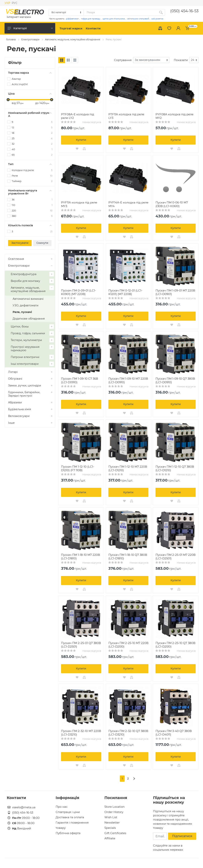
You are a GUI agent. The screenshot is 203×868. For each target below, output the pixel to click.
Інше (11, 423)
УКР (7, 3)
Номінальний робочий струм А (30, 114)
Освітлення (16, 259)
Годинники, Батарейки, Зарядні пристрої (24, 394)
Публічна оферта (68, 833)
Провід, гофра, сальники (28, 333)
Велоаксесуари (19, 416)
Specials (110, 828)
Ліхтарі (13, 372)
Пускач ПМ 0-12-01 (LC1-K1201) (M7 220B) (125, 292)
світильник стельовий (138, 19)
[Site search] (120, 12)
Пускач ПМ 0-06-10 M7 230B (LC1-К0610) (172, 204)
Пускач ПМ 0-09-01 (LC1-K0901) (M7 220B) (79, 292)
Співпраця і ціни (68, 812)
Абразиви (15, 402)
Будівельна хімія (20, 409)
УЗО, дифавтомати (26, 305)
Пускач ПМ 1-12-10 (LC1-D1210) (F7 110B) (78, 468)
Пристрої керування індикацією (25, 349)
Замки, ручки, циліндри (25, 385)
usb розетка (157, 19)
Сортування (123, 60)
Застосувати (20, 243)
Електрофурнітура (24, 274)
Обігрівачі (15, 379)
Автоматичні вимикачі (28, 299)
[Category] (66, 12)
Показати (181, 60)
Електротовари (30, 39)
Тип (30, 164)
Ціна (30, 94)
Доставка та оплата (70, 817)
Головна (11, 39)
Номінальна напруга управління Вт (30, 192)
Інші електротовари (25, 364)
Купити (81, 140)
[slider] (8, 100)
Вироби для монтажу (25, 281)
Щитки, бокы (20, 327)
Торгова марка (30, 73)
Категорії (30, 28)
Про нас (62, 807)
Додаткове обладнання (29, 319)
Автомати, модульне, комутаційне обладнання (73, 39)
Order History (114, 812)
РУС (15, 3)
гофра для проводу (91, 19)
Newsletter (112, 822)
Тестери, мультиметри (26, 340)
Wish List (111, 817)
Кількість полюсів (30, 225)
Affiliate (110, 838)
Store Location (115, 807)
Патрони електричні (25, 357)
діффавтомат (72, 19)
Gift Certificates (115, 833)
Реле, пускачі (22, 312)
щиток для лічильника (114, 19)
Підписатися (182, 836)
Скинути (42, 243)
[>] (134, 779)
